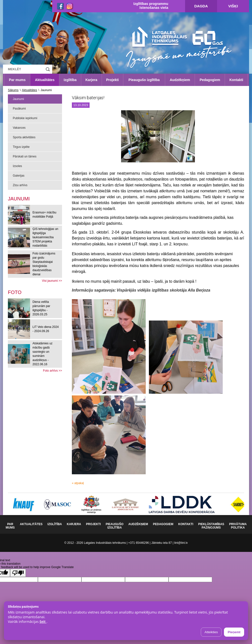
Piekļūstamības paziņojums (211, 526)
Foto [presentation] (15, 292)
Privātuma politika (238, 526)
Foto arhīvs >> (53, 371)
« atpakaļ (78, 483)
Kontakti (236, 80)
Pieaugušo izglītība (144, 80)
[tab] (15, 292)
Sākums (13, 90)
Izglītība (70, 80)
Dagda (201, 6)
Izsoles (17, 166)
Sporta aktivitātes (24, 137)
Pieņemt (234, 632)
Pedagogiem (210, 80)
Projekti (112, 80)
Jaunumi (18, 99)
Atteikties (211, 632)
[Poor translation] (18, 573)
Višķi (233, 6)
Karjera (91, 80)
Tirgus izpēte (21, 147)
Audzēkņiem (180, 80)
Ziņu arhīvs (20, 185)
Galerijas (19, 176)
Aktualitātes (45, 80)
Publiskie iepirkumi (25, 118)
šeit (43, 622)
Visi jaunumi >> (52, 281)
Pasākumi (19, 109)
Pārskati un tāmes (25, 156)
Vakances (19, 128)
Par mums (17, 80)
